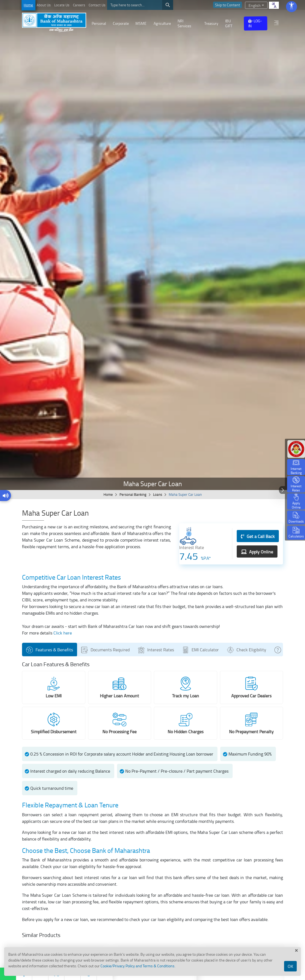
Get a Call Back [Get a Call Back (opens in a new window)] (258, 536)
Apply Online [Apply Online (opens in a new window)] (257, 552)
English (255, 5)
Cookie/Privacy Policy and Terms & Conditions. (138, 966)
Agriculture (162, 23)
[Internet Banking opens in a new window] (296, 467)
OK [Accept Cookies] (290, 966)
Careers (79, 5)
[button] (296, 484)
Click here (63, 633)
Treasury (211, 23)
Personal (99, 23)
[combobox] (274, 5)
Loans (158, 494)
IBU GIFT (229, 23)
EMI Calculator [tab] (201, 650)
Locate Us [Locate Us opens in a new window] (62, 5)
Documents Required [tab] (106, 650)
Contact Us (97, 5)
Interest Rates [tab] (157, 650)
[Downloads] (296, 518)
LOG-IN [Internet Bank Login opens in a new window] (255, 23)
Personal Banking (133, 494)
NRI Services (184, 23)
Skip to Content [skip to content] (228, 5)
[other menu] (276, 23)
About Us (44, 5)
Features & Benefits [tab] (51, 650)
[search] (168, 5)
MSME (141, 23)
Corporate (121, 23)
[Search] (140, 5)
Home (28, 5)
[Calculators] (296, 533)
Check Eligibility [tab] (248, 650)
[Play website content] (6, 496)
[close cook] (296, 950)
